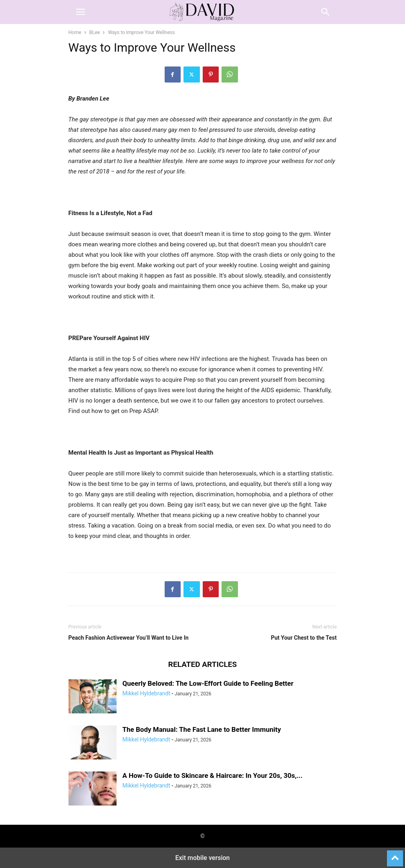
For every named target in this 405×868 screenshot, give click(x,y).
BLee (95, 32)
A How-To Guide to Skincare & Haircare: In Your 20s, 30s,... (213, 775)
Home (75, 32)
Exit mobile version (202, 858)
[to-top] (395, 855)
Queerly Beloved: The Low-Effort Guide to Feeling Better (208, 683)
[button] (81, 12)
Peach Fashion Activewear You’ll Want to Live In (129, 638)
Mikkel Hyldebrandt (146, 693)
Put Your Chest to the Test (304, 638)
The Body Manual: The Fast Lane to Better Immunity (202, 729)
